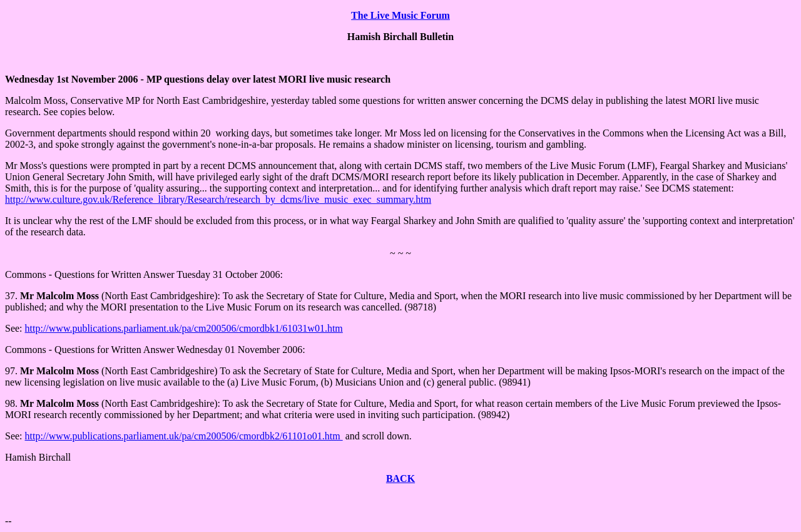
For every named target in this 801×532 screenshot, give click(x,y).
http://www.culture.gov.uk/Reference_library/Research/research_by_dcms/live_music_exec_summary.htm (218, 199)
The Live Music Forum (400, 15)
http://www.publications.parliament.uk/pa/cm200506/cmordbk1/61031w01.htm (184, 328)
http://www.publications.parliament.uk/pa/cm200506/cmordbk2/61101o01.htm (184, 436)
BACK (400, 478)
